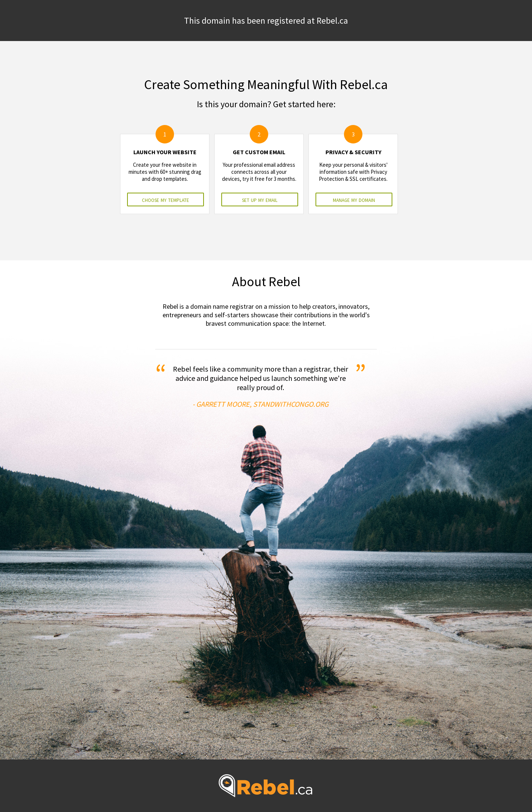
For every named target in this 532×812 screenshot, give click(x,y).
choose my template (166, 199)
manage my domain (354, 199)
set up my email (260, 199)
